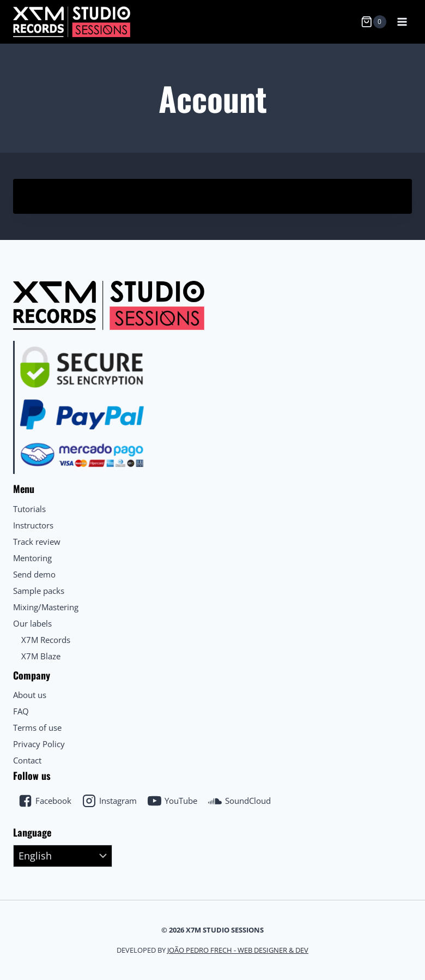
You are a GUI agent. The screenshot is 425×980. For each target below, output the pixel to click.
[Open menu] (402, 22)
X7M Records (46, 640)
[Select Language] (63, 856)
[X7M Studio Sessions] (72, 22)
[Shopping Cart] (374, 22)
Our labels (32, 623)
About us (30, 695)
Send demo (34, 574)
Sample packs (39, 591)
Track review (37, 542)
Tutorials (29, 509)
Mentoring (32, 558)
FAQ (21, 711)
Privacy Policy (39, 744)
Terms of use (37, 728)
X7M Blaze (41, 656)
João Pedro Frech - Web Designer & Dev (238, 950)
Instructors (33, 525)
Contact (27, 760)
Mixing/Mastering (46, 607)
